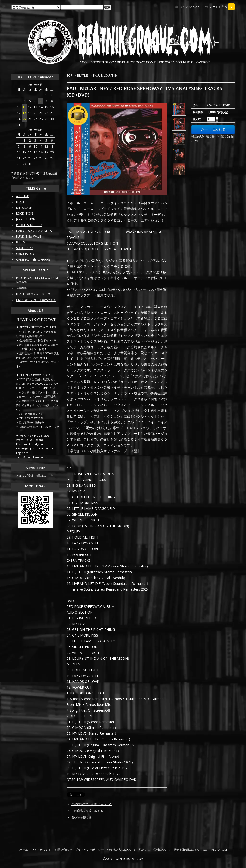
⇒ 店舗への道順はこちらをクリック (38, 427)
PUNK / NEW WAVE (28, 237)
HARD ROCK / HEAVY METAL (35, 231)
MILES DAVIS (24, 208)
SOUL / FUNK (25, 248)
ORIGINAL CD (25, 254)
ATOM (223, 850)
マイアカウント (190, 7)
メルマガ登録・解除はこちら (35, 476)
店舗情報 (22, 288)
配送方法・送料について (155, 850)
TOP (69, 76)
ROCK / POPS (25, 213)
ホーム (24, 850)
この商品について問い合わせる (92, 804)
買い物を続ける (81, 817)
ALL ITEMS (23, 196)
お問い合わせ (63, 850)
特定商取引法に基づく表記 (191, 850)
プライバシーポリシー (89, 850)
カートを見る (222, 7)
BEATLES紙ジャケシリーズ (33, 294)
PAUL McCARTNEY (105, 76)
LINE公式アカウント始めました (36, 300)
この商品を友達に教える (87, 811)
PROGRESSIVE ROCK (29, 225)
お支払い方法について (121, 850)
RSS (214, 850)
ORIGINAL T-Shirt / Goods (33, 260)
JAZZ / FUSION (26, 219)
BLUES (20, 242)
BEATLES (83, 76)
